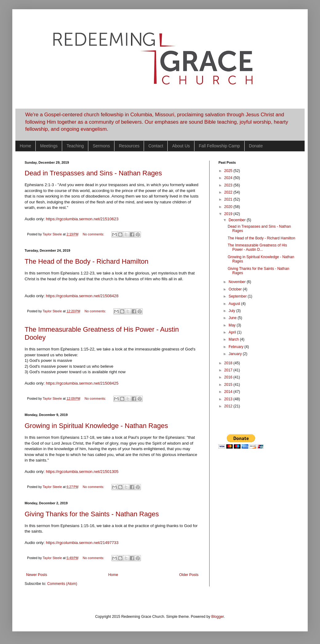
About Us (181, 146)
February (236, 347)
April (233, 332)
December (238, 220)
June (233, 318)
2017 (229, 370)
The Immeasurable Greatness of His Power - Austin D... (257, 247)
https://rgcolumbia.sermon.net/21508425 (82, 383)
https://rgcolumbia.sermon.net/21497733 (82, 543)
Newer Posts (37, 575)
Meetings (49, 146)
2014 (229, 392)
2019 (229, 214)
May (233, 325)
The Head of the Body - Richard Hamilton (86, 261)
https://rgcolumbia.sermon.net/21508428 (82, 296)
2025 (229, 171)
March (234, 339)
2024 (229, 178)
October (236, 289)
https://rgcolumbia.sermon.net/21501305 (82, 472)
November (238, 282)
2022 (229, 192)
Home (25, 146)
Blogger (218, 617)
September (238, 296)
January (236, 354)
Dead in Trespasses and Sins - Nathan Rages (93, 173)
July (232, 311)
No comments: (94, 234)
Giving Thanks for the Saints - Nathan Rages (92, 514)
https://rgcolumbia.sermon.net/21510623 (82, 219)
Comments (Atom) (62, 584)
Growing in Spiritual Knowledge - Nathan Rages (96, 426)
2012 (229, 406)
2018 (229, 363)
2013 (229, 399)
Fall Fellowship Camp (219, 146)
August (235, 304)
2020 (229, 207)
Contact (156, 146)
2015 (229, 385)
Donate (256, 146)
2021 (229, 199)
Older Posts (189, 575)
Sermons (101, 146)
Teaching (75, 146)
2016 (229, 377)
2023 (229, 185)
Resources (129, 146)
